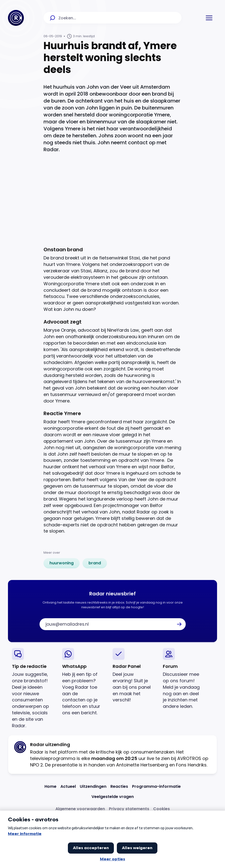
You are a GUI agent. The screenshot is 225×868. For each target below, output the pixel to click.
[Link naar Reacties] (119, 786)
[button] (209, 18)
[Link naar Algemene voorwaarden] (80, 809)
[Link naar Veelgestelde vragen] (113, 797)
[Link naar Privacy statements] (129, 809)
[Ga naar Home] (16, 18)
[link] (62, 563)
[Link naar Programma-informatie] (156, 786)
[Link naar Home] (50, 786)
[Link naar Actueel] (68, 786)
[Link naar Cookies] (161, 809)
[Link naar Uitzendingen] (93, 786)
